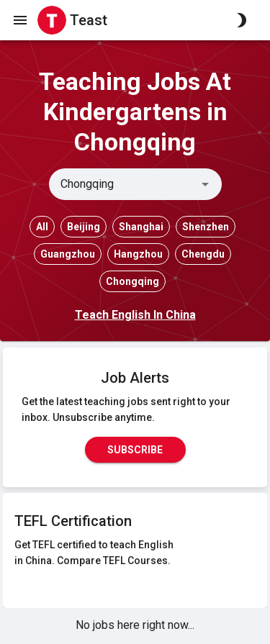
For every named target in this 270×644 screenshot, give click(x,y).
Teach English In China (135, 315)
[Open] (205, 184)
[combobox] (123, 184)
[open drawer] (20, 20)
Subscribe (135, 450)
